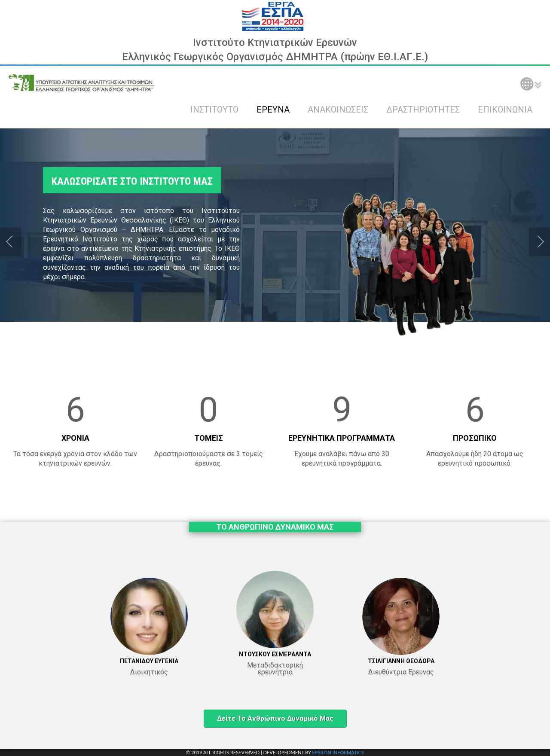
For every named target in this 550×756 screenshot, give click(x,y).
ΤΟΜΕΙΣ (209, 438)
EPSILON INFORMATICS (338, 752)
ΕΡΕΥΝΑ (273, 110)
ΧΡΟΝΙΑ (75, 438)
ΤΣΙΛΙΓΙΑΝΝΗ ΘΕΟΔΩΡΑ (401, 661)
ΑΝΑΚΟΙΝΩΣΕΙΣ (338, 110)
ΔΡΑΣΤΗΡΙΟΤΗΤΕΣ (423, 110)
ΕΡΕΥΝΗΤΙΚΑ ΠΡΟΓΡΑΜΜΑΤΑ (342, 438)
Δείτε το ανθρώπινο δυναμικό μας (275, 718)
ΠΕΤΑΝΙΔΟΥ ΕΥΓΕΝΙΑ (149, 661)
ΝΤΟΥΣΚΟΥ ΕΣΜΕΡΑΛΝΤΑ (275, 654)
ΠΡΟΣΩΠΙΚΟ (475, 438)
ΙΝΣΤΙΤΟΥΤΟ (214, 110)
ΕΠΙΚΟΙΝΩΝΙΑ (505, 110)
